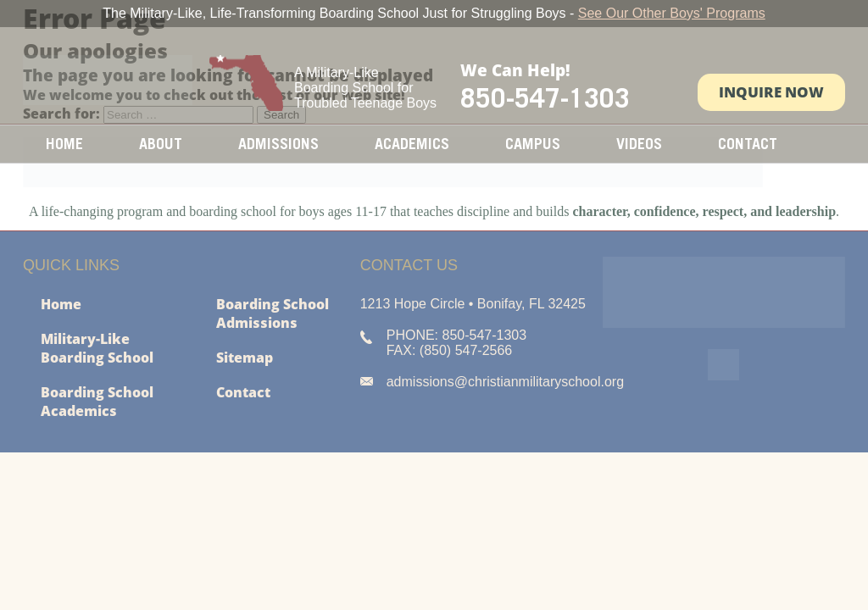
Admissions (278, 144)
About (161, 144)
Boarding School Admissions (273, 313)
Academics (412, 144)
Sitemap (245, 358)
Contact (748, 144)
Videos (639, 144)
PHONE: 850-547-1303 (456, 335)
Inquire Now (771, 92)
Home (64, 144)
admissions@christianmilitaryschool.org (505, 382)
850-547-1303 (545, 97)
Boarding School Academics (97, 402)
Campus (533, 144)
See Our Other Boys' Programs (672, 13)
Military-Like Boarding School (97, 348)
